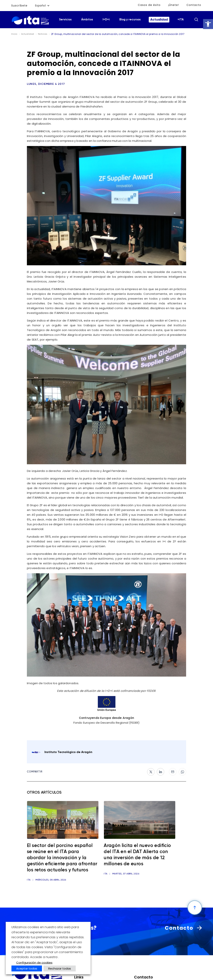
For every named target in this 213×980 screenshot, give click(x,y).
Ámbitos (87, 20)
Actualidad (159, 20)
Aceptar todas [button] (27, 968)
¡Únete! (174, 5)
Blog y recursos (130, 20)
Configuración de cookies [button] (34, 963)
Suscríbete (19, 6)
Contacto (194, 5)
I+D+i (106, 20)
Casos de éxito (150, 5)
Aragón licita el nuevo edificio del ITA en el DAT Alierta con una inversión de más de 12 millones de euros (137, 855)
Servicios (65, 20)
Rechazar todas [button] (60, 968)
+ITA (181, 20)
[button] (208, 24)
